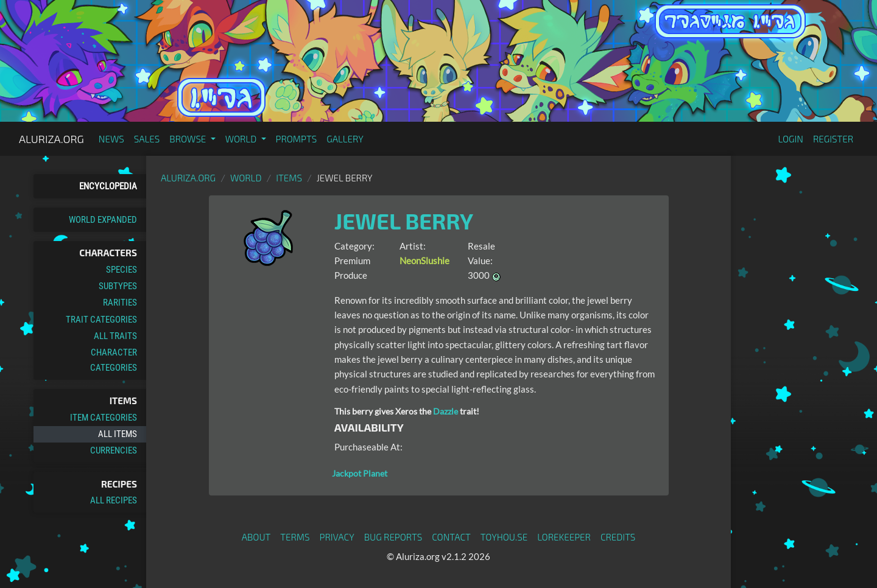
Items (289, 178)
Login (791, 139)
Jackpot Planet (360, 473)
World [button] (242, 139)
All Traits (115, 336)
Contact (451, 537)
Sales (147, 139)
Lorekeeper (564, 537)
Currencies (114, 450)
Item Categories (104, 418)
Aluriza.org (51, 139)
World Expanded (103, 220)
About (256, 537)
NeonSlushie (424, 261)
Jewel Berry (404, 221)
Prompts (297, 139)
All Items (118, 434)
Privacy (337, 537)
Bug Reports (393, 537)
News (111, 139)
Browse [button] (188, 139)
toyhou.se (504, 537)
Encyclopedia (108, 186)
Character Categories (114, 360)
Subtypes (118, 286)
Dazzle (446, 411)
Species (122, 270)
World (246, 178)
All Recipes (114, 500)
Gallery (345, 139)
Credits (618, 537)
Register (833, 139)
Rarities (120, 303)
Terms (295, 537)
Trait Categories (101, 320)
